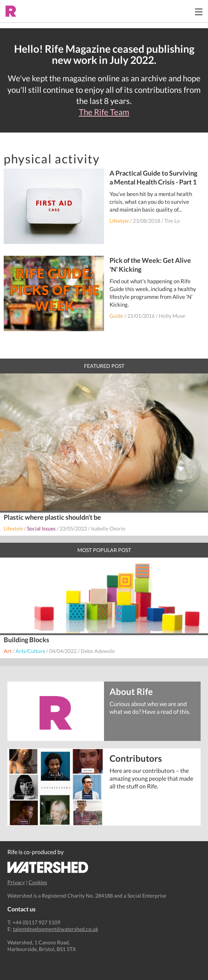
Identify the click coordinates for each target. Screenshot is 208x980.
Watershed (48, 867)
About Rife (131, 691)
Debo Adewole (98, 651)
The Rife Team (104, 112)
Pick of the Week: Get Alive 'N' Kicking (150, 265)
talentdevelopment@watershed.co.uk (56, 929)
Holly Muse (172, 316)
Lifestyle (119, 221)
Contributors (136, 758)
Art (8, 651)
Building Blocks (26, 640)
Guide (116, 316)
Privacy (16, 882)
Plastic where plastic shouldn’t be (52, 517)
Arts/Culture (30, 651)
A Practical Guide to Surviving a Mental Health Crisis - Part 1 (153, 177)
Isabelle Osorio (108, 528)
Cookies (38, 882)
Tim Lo (172, 221)
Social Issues (41, 528)
